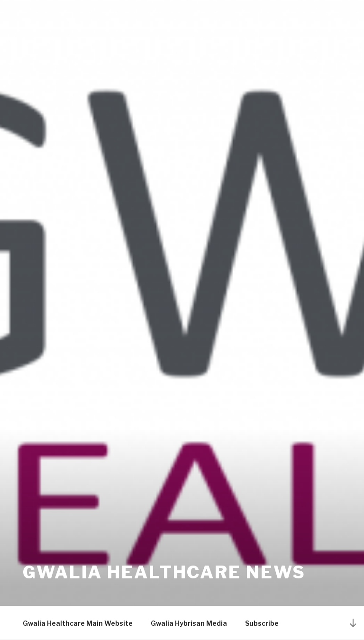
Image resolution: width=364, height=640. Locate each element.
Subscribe (262, 623)
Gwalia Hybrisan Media (189, 623)
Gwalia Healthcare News (164, 572)
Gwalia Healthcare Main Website (78, 623)
